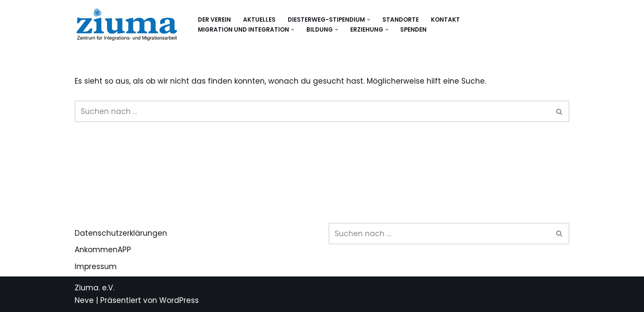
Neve (84, 300)
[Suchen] (312, 111)
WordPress (179, 300)
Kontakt (445, 20)
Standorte (401, 20)
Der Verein (214, 20)
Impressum (96, 266)
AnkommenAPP (103, 250)
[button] (369, 20)
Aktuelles (259, 20)
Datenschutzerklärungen (121, 233)
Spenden (413, 30)
